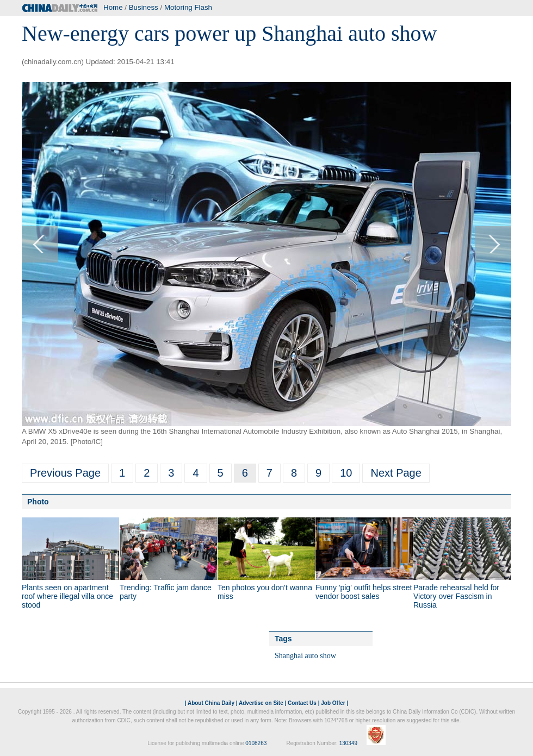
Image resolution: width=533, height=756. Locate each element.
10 (346, 473)
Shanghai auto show (305, 656)
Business (144, 7)
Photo (38, 502)
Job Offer (333, 703)
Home (113, 7)
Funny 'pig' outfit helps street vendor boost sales (364, 592)
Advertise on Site (261, 703)
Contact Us (302, 703)
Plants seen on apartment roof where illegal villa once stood (67, 596)
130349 (348, 743)
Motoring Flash (188, 7)
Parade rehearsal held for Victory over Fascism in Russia (456, 596)
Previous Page (65, 473)
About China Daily (211, 703)
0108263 (256, 743)
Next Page (396, 473)
